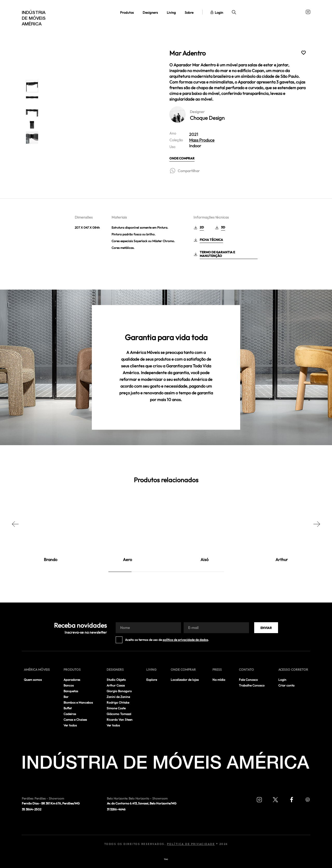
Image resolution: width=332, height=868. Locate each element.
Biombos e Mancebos (78, 702)
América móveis (37, 670)
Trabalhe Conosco (252, 685)
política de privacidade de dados (185, 640)
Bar (66, 697)
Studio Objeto (116, 680)
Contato (246, 670)
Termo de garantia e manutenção (217, 254)
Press (217, 670)
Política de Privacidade (191, 844)
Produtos (127, 12)
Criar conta (286, 685)
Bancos (69, 685)
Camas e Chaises (75, 720)
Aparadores (72, 680)
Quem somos (33, 680)
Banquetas (71, 691)
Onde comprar (182, 158)
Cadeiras (70, 714)
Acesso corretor (293, 670)
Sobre (189, 12)
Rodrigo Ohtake (118, 702)
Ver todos (70, 725)
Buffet (68, 708)
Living (171, 12)
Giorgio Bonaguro (119, 691)
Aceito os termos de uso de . (167, 640)
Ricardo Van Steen (120, 720)
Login (217, 12)
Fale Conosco (248, 680)
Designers (150, 12)
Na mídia (219, 680)
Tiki (166, 859)
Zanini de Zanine (118, 697)
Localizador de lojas (185, 680)
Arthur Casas (116, 685)
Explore (152, 680)
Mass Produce (202, 140)
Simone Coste (116, 708)
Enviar (266, 628)
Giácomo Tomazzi (119, 714)
